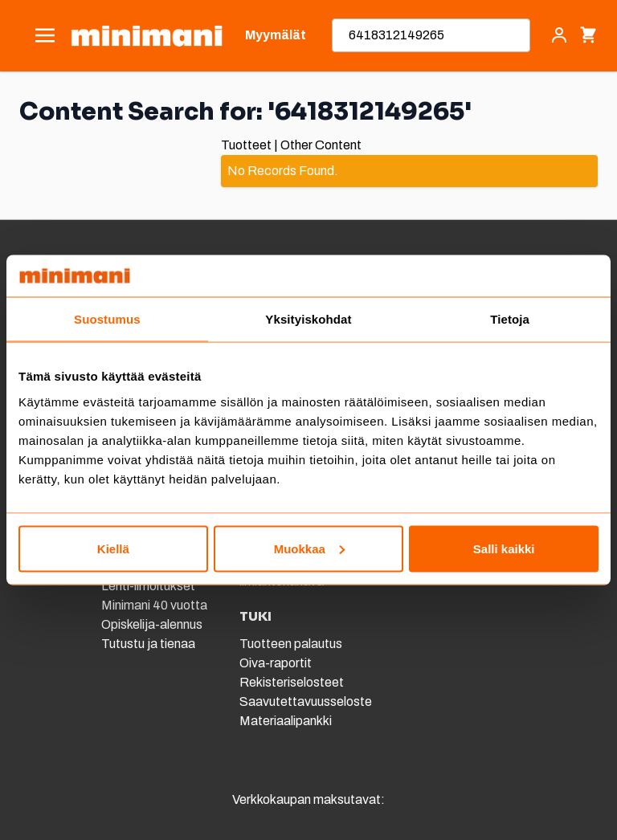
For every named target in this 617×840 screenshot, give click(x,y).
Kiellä (113, 548)
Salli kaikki (504, 548)
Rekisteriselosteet (292, 682)
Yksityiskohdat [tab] (308, 319)
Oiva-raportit (276, 663)
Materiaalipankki (286, 721)
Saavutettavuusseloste (306, 701)
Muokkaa (309, 548)
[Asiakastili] (559, 35)
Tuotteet (246, 145)
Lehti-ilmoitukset (148, 586)
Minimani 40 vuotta (154, 605)
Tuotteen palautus (292, 644)
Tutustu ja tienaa (148, 644)
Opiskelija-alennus (152, 624)
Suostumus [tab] (107, 319)
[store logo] (147, 36)
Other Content (321, 145)
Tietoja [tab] (510, 319)
